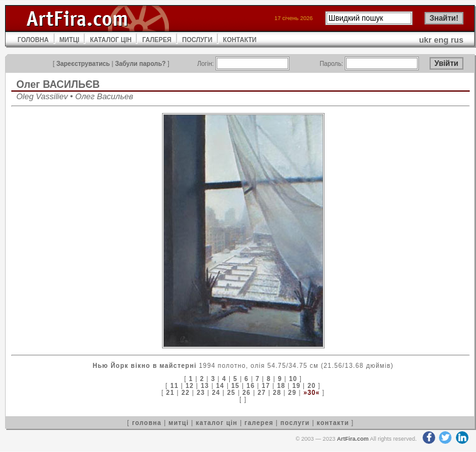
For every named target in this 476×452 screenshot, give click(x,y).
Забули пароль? (140, 64)
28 (277, 393)
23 (201, 393)
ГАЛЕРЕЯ (157, 40)
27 (262, 393)
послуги (295, 423)
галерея (259, 423)
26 (246, 393)
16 (251, 386)
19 (296, 386)
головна (147, 423)
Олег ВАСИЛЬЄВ (58, 84)
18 (281, 386)
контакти (333, 423)
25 (231, 393)
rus (457, 40)
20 (312, 386)
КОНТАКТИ (240, 40)
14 (220, 386)
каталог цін (217, 423)
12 (189, 386)
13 (205, 386)
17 (266, 386)
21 (170, 393)
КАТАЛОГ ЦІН (111, 40)
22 (186, 393)
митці (178, 423)
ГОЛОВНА (33, 40)
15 (235, 386)
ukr (425, 40)
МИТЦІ (70, 40)
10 (293, 379)
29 (292, 393)
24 (216, 393)
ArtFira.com (353, 439)
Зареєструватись (83, 64)
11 (174, 386)
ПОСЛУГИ (197, 40)
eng (441, 40)
